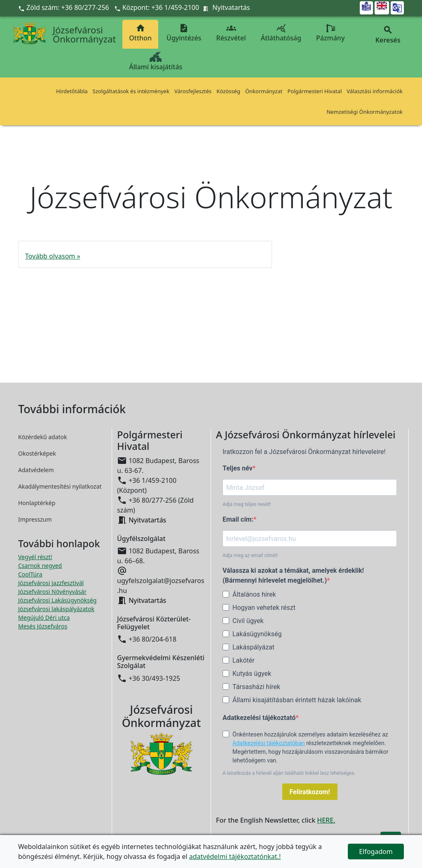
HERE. (326, 820)
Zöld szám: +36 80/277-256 (64, 7)
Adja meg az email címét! (250, 555)
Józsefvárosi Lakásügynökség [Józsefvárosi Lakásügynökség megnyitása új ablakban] (57, 600)
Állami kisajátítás (156, 62)
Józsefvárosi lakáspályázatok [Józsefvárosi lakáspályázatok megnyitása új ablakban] (56, 609)
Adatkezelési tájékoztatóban (269, 743)
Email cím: (238, 519)
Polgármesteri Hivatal (314, 91)
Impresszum (35, 519)
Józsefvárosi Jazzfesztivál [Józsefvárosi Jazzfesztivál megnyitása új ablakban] (51, 583)
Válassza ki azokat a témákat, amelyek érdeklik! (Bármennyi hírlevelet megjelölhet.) (293, 575)
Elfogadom (376, 852)
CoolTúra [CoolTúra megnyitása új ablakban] (30, 574)
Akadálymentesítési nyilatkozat (60, 486)
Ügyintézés (184, 33)
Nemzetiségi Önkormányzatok (365, 112)
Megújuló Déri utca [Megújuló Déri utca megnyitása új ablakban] (44, 617)
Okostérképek (37, 453)
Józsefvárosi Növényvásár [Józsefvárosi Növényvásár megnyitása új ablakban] (52, 592)
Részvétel (231, 33)
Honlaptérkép (37, 503)
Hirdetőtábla (72, 91)
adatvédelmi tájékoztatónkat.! (235, 856)
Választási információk (375, 91)
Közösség (228, 91)
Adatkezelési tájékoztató (259, 718)
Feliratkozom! (310, 792)
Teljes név (238, 468)
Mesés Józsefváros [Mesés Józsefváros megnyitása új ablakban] (43, 626)
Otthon (140, 33)
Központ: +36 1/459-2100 (161, 7)
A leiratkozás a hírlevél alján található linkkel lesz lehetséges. (289, 773)
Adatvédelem (36, 470)
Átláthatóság (281, 33)
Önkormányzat (264, 91)
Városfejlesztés (193, 91)
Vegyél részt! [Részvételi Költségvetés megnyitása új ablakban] (35, 557)
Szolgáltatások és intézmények (131, 91)
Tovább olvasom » (53, 256)
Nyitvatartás (231, 7)
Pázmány (330, 33)
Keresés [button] (388, 35)
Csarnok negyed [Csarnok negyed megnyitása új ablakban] (40, 566)
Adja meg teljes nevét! (247, 504)
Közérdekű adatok (43, 437)
